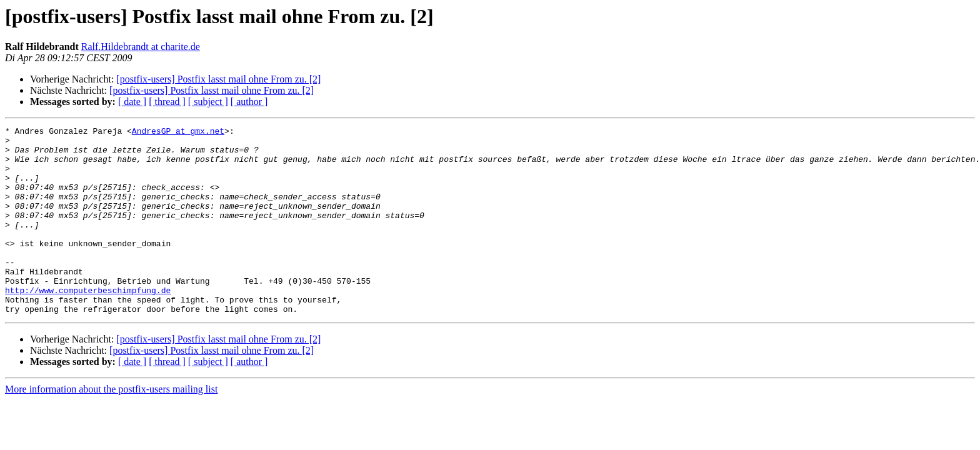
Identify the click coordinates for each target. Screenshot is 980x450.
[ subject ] (208, 102)
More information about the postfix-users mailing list (111, 427)
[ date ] (132, 102)
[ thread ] (167, 102)
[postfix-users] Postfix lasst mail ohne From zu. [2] (218, 79)
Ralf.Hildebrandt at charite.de (141, 47)
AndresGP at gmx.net (178, 132)
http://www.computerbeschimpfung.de (88, 324)
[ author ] (249, 102)
